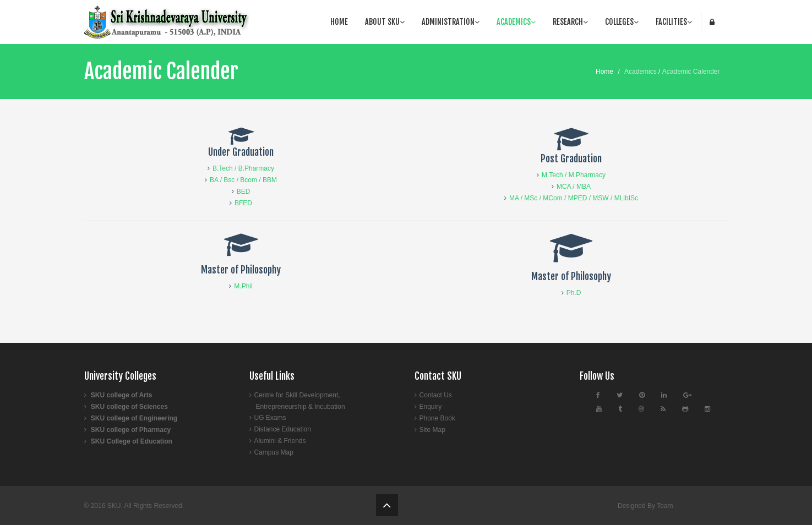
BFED (243, 203)
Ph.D (574, 293)
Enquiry (431, 407)
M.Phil (243, 286)
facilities (674, 22)
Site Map (432, 430)
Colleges (622, 22)
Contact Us (436, 395)
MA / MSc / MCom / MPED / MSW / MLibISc (574, 198)
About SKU (385, 22)
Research (570, 22)
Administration (451, 22)
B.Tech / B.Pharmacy (243, 168)
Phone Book (437, 418)
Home (339, 22)
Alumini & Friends (280, 441)
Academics (516, 22)
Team (665, 506)
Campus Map (274, 452)
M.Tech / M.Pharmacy (574, 175)
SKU (114, 506)
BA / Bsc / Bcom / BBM (243, 180)
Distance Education (283, 429)
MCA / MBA (574, 187)
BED (244, 192)
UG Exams (270, 418)
